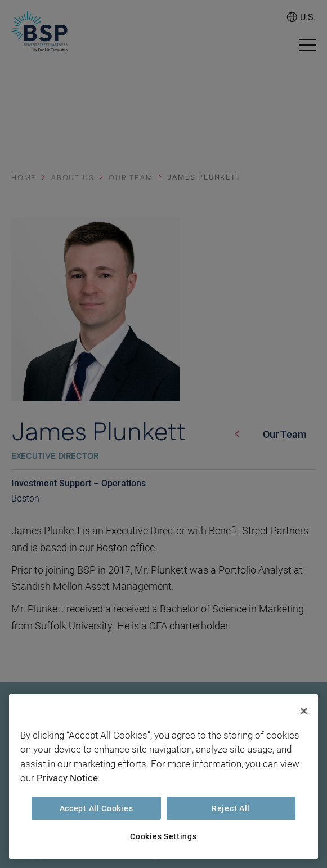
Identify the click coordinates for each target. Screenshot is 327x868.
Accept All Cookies (97, 808)
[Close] (304, 711)
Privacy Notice (67, 778)
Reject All (231, 808)
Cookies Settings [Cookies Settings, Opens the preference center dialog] (163, 836)
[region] (163, 777)
